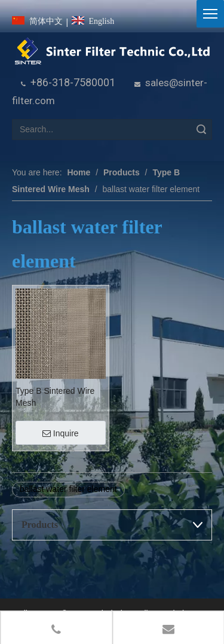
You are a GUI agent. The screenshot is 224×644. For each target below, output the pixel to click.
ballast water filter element (68, 489)
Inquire (61, 433)
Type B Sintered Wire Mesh (55, 397)
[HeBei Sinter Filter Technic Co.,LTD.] (112, 51)
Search (201, 130)
